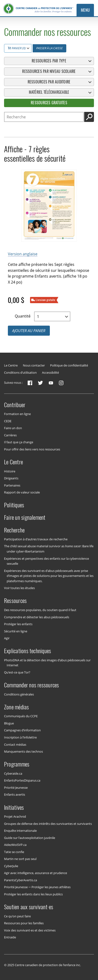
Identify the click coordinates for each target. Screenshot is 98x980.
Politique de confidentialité (69, 365)
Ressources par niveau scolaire (49, 71)
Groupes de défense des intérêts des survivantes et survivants (48, 823)
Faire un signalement (25, 517)
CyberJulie (11, 866)
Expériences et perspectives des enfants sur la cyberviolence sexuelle (46, 561)
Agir (7, 638)
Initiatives (14, 807)
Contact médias (15, 744)
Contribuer (15, 405)
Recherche (14, 530)
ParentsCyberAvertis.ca (21, 880)
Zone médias (17, 707)
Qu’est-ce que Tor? (17, 672)
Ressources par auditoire (49, 82)
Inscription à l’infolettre (20, 737)
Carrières (10, 435)
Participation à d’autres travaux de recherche (36, 539)
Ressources (15, 601)
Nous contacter (34, 365)
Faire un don (13, 428)
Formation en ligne (17, 414)
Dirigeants (11, 478)
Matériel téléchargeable (49, 92)
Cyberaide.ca (13, 773)
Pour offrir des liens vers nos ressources (32, 449)
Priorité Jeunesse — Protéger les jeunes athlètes (37, 887)
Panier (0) (17, 48)
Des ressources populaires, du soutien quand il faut (40, 610)
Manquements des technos (23, 751)
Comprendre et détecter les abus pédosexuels (37, 617)
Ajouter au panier (29, 330)
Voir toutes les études (19, 588)
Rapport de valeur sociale (22, 492)
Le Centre (11, 365)
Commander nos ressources (32, 685)
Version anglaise (23, 254)
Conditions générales (19, 694)
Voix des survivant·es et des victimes (30, 930)
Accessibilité (50, 372)
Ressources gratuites (49, 103)
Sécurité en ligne (16, 631)
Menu (85, 10)
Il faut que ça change (19, 442)
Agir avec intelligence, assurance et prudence (36, 873)
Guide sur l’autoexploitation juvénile (30, 838)
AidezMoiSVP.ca (15, 845)
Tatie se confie (14, 852)
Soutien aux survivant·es (29, 907)
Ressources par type (49, 61)
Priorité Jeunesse (16, 788)
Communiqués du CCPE (21, 716)
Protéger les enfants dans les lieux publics (33, 894)
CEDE (8, 421)
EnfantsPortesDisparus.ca (22, 780)
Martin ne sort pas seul (20, 859)
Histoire (10, 471)
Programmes (17, 764)
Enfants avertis (15, 794)
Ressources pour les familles (24, 923)
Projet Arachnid (15, 816)
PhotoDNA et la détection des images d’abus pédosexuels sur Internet (47, 663)
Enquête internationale (20, 831)
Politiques (14, 505)
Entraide (10, 937)
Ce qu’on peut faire (17, 916)
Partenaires (12, 485)
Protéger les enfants (18, 624)
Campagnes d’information (22, 730)
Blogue (9, 723)
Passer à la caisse (49, 48)
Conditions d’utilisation (20, 372)
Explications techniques (28, 651)
